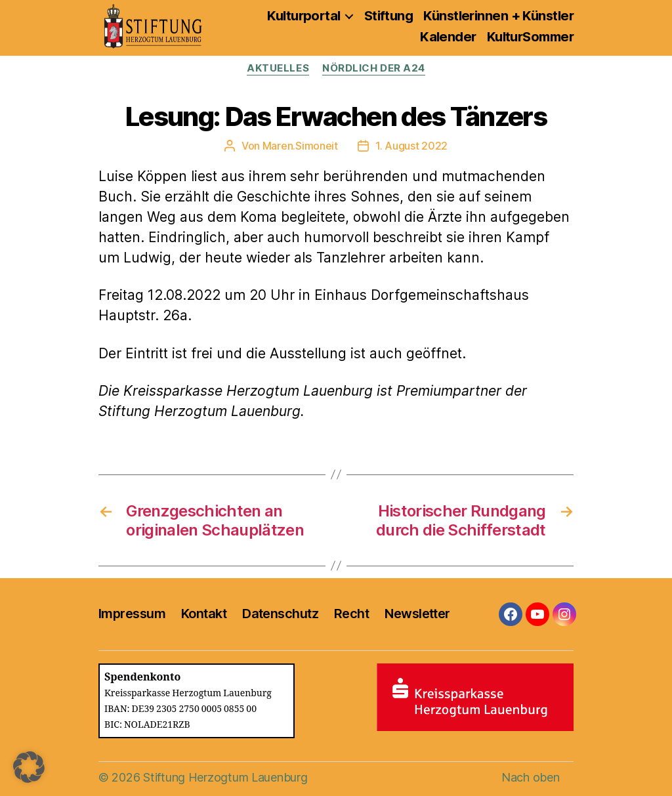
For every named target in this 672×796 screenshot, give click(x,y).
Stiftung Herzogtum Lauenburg (225, 777)
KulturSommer (530, 37)
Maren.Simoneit (300, 146)
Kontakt (204, 614)
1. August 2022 (411, 146)
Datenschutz (280, 614)
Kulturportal (304, 16)
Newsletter (417, 614)
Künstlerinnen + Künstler (498, 16)
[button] (29, 767)
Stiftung (389, 16)
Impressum (132, 614)
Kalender (448, 37)
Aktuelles (278, 68)
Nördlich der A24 (374, 68)
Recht (351, 614)
